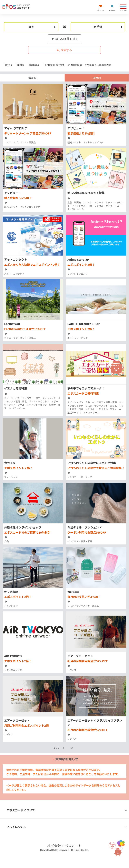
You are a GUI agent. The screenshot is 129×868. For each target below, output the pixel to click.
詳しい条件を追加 (65, 39)
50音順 (97, 78)
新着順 (32, 78)
